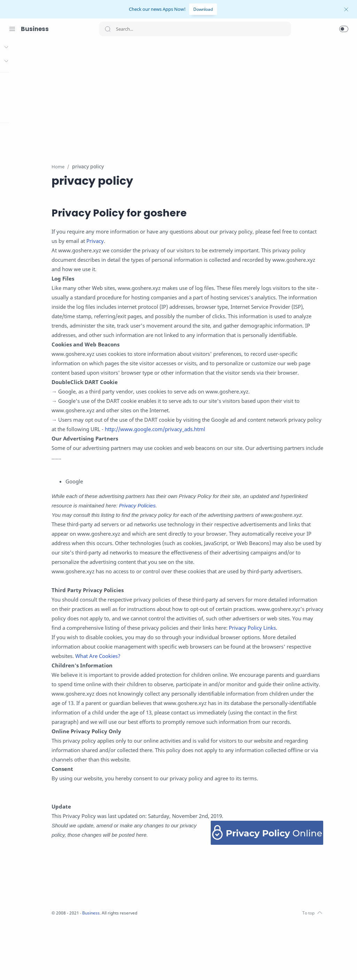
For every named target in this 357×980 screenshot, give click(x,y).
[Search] (195, 29)
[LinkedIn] (54, 966)
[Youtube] (44, 966)
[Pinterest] (64, 966)
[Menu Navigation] (12, 29)
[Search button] (108, 29)
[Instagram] (23, 966)
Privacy (162, 241)
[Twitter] (33, 966)
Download (203, 9)
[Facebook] (12, 966)
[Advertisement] (224, 97)
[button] (344, 29)
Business (35, 29)
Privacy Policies (213, 525)
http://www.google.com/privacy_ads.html (237, 448)
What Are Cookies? (171, 703)
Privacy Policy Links (136, 675)
